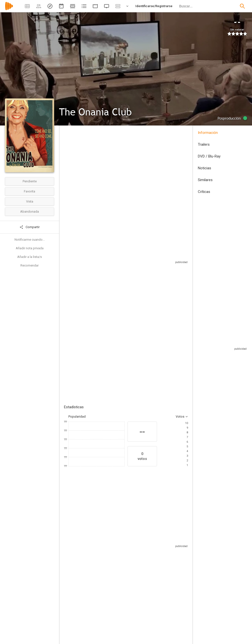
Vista (30, 201)
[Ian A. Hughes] (164, 641)
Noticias (205, 168)
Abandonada (30, 212)
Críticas (204, 192)
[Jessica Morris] (79, 557)
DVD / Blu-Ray (209, 156)
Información (208, 133)
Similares (205, 180)
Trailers (204, 144)
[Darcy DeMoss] (108, 557)
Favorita (30, 191)
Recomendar (30, 265)
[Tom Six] (99, 609)
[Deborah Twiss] (138, 557)
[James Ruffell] (99, 641)
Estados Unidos (70, 168)
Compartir (30, 227)
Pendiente (30, 181)
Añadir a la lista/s (30, 257)
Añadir (101, 329)
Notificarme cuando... (30, 240)
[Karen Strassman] (167, 557)
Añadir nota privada (30, 248)
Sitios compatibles (135, 263)
